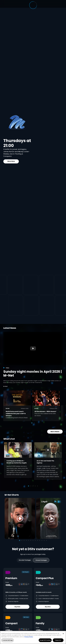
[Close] (63, 634)
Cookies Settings (7, 640)
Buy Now (17, 607)
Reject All (58, 640)
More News (55, 432)
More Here (11, 161)
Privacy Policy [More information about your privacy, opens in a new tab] (29, 637)
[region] (33, 637)
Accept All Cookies (45, 640)
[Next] (59, 518)
